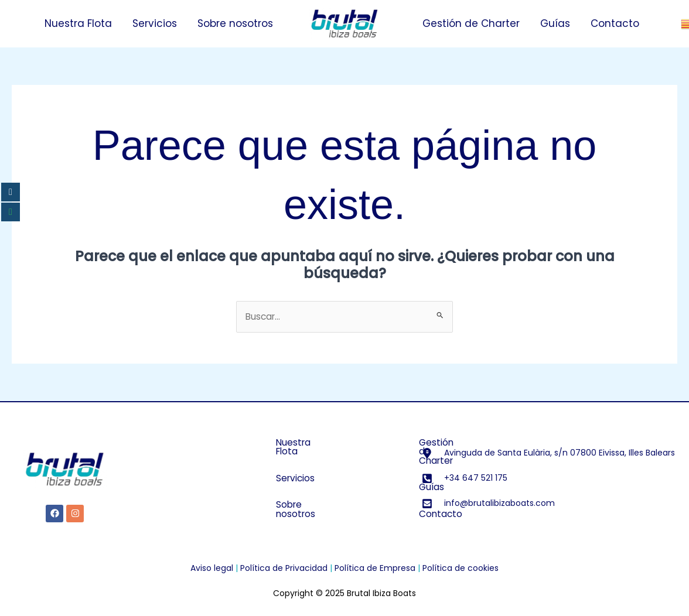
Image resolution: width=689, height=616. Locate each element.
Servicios (155, 23)
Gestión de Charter (471, 23)
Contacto (615, 23)
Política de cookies (461, 569)
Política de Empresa (375, 569)
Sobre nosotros (235, 23)
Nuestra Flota (78, 23)
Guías (555, 23)
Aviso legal (212, 569)
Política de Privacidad (284, 569)
